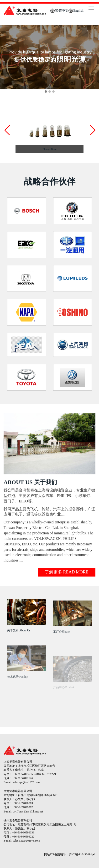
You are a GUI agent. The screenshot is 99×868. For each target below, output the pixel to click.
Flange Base (49, 149)
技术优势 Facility (18, 692)
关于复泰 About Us (19, 633)
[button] (92, 130)
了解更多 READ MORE (67, 574)
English (78, 11)
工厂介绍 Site (61, 639)
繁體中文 (62, 11)
